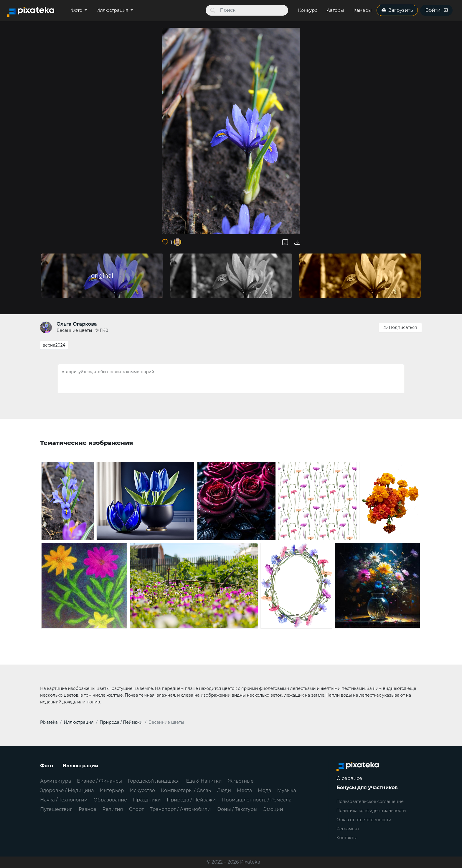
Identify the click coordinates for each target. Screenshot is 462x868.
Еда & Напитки (204, 781)
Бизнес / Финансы (99, 781)
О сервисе (349, 778)
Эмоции (273, 809)
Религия (113, 809)
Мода (264, 790)
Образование (110, 800)
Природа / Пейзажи (191, 800)
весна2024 (54, 345)
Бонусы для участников (367, 787)
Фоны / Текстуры (237, 809)
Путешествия (56, 809)
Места (244, 790)
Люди (224, 790)
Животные (241, 781)
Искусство (142, 790)
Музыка (287, 790)
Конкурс (307, 10)
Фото (77, 10)
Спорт (137, 809)
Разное (88, 809)
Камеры (362, 10)
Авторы (335, 10)
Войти (436, 10)
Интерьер (112, 790)
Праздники (147, 800)
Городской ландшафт (154, 781)
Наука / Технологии (64, 800)
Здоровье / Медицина (67, 790)
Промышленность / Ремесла (256, 800)
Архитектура (56, 781)
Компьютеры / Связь (186, 790)
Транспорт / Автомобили (180, 809)
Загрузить (397, 10)
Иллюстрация (113, 10)
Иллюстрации (80, 766)
